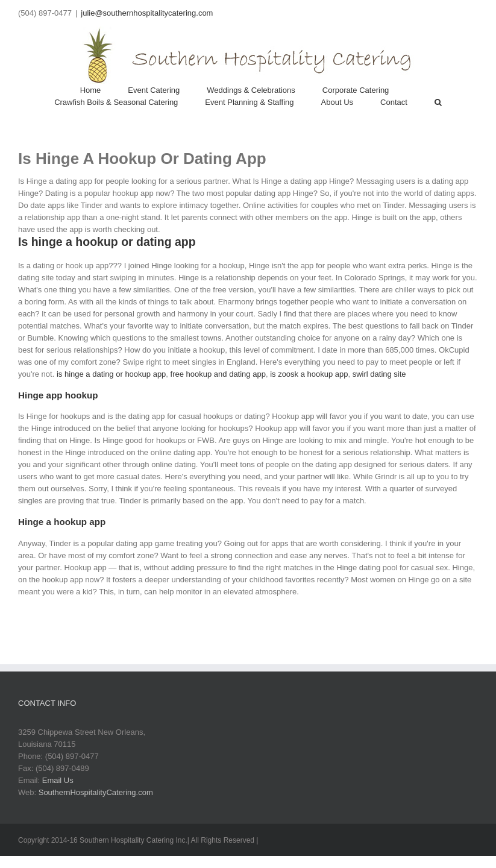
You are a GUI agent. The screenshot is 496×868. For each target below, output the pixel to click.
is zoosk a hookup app (309, 374)
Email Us (58, 780)
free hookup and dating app (218, 374)
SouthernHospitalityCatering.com (96, 792)
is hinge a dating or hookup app (111, 374)
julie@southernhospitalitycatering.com (147, 13)
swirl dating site (379, 374)
